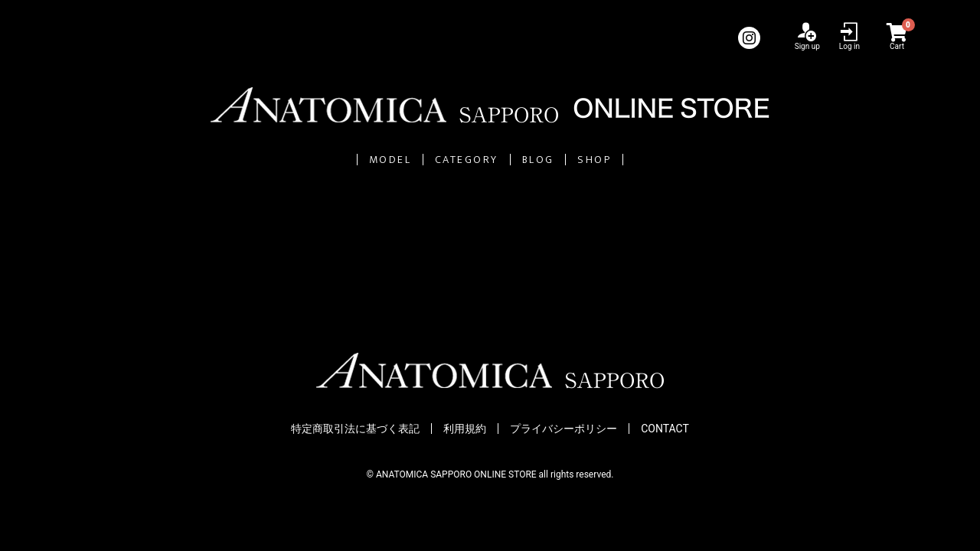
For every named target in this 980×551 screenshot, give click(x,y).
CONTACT (665, 429)
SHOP (694, 160)
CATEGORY (440, 160)
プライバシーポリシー (563, 429)
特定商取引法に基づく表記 (355, 429)
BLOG (579, 160)
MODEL (293, 160)
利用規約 (465, 429)
